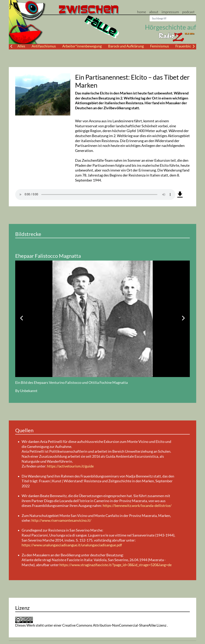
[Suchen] (173, 18)
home (142, 12)
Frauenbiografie (188, 46)
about (154, 12)
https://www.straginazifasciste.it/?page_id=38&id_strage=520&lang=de (116, 565)
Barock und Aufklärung (126, 46)
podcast (188, 12)
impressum (170, 12)
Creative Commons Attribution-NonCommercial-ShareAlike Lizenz (115, 625)
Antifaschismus (44, 46)
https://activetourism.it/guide (70, 466)
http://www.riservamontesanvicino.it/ (61, 520)
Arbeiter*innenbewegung (82, 46)
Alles (21, 46)
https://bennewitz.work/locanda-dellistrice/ (137, 506)
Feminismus (160, 46)
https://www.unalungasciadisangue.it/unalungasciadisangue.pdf (72, 545)
